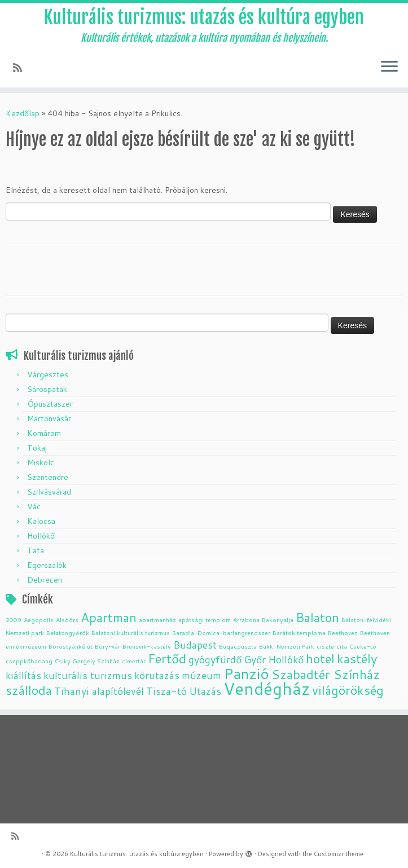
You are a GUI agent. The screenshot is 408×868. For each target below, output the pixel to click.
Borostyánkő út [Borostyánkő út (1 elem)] (71, 646)
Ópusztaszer (50, 404)
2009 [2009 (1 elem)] (14, 620)
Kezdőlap (23, 113)
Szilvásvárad (49, 492)
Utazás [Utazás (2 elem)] (205, 691)
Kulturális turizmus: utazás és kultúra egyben (204, 17)
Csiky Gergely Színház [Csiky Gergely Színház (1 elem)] (87, 661)
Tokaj (37, 448)
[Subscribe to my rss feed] (21, 68)
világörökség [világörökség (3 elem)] (348, 690)
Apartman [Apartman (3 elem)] (109, 617)
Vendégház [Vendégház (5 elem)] (267, 688)
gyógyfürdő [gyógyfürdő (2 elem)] (215, 660)
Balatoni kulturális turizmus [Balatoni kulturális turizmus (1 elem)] (131, 633)
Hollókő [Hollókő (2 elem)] (286, 660)
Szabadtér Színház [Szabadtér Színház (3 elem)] (326, 674)
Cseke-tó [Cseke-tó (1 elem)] (363, 646)
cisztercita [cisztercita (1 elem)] (332, 646)
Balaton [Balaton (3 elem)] (317, 617)
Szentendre (48, 477)
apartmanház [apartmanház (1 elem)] (157, 620)
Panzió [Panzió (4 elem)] (246, 673)
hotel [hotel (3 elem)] (320, 658)
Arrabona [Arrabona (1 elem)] (246, 620)
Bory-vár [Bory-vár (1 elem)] (108, 646)
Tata (36, 550)
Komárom (44, 433)
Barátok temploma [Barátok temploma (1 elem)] (299, 633)
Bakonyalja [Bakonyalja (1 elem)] (278, 620)
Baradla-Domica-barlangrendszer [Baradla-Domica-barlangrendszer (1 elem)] (221, 633)
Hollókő (41, 536)
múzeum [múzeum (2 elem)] (201, 675)
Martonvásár (49, 418)
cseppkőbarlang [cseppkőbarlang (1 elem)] (29, 661)
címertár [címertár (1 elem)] (134, 661)
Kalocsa (41, 521)
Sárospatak (47, 389)
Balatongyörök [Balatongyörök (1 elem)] (68, 633)
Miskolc (41, 462)
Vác (34, 506)
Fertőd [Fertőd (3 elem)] (167, 658)
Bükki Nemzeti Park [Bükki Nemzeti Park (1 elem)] (287, 646)
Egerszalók (47, 565)
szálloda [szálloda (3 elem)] (29, 690)
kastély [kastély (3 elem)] (357, 658)
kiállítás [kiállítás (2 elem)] (23, 675)
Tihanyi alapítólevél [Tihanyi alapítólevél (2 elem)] (99, 691)
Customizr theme (339, 854)
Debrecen (45, 580)
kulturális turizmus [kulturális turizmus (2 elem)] (88, 675)
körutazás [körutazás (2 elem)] (157, 675)
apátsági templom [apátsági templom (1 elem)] (205, 620)
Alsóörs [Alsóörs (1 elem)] (67, 620)
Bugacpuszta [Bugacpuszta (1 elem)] (238, 646)
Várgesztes (48, 374)
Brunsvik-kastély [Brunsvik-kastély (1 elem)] (147, 646)
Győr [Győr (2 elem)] (255, 660)
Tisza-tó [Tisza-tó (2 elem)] (166, 691)
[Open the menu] (389, 67)
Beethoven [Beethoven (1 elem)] (343, 633)
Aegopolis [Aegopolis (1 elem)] (39, 620)
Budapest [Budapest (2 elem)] (195, 645)
